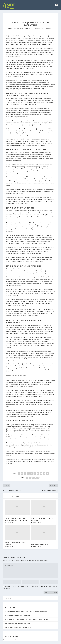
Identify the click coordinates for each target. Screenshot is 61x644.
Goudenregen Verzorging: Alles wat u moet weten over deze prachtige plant (26, 612)
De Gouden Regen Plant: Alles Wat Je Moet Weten (18, 623)
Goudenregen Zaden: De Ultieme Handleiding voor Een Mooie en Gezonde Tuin (26, 619)
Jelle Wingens (21, 28)
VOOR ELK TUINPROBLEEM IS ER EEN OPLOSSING (15, 543)
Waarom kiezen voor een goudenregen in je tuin (18, 627)
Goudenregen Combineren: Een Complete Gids (17, 616)
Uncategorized (39, 28)
